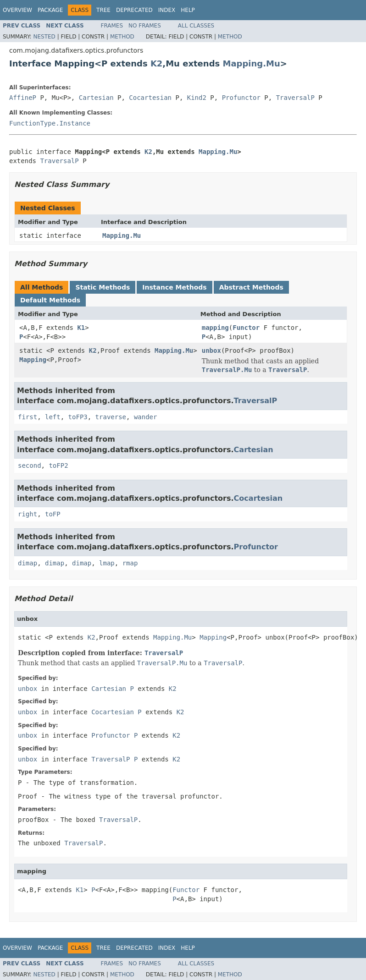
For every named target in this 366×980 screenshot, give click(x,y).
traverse (111, 417)
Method (122, 37)
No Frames (145, 26)
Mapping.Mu (252, 63)
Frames (112, 26)
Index (167, 10)
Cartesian (96, 98)
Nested (44, 37)
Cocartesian (150, 98)
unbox (211, 350)
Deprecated (134, 10)
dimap (28, 563)
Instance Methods (174, 287)
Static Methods (103, 287)
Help (188, 10)
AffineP (23, 98)
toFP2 (58, 465)
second (30, 465)
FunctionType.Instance (50, 123)
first (28, 417)
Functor (246, 328)
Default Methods (50, 300)
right (28, 514)
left (53, 417)
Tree (103, 10)
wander (146, 417)
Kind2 (197, 98)
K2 (156, 63)
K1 (81, 328)
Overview (17, 10)
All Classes (196, 26)
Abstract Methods (251, 287)
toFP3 (78, 417)
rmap (130, 563)
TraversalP (295, 98)
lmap (107, 563)
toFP (53, 514)
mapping (215, 328)
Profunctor (241, 98)
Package (50, 10)
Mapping (33, 360)
